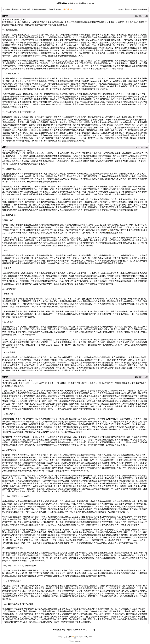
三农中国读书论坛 (10, 9)
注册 (126, 9)
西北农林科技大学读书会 (29, 9)
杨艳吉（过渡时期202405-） (81, 3)
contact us (77, 641)
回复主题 (134, 9)
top (94, 630)
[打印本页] (68, 9)
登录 (120, 9)
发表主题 (144, 9)
